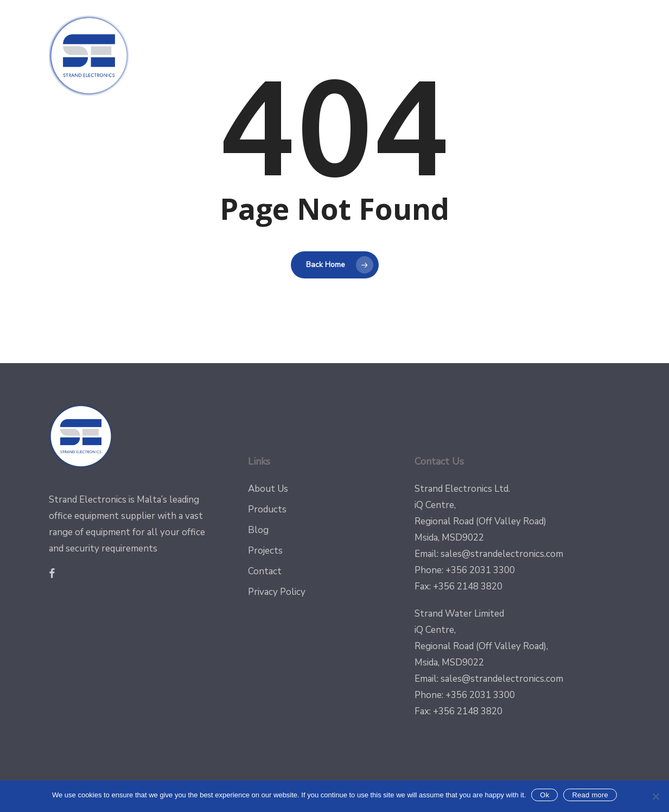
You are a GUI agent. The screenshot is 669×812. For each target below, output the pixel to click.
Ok (544, 795)
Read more (590, 795)
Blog (258, 530)
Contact (265, 571)
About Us (268, 489)
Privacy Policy (277, 592)
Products (267, 509)
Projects (265, 551)
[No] (655, 796)
